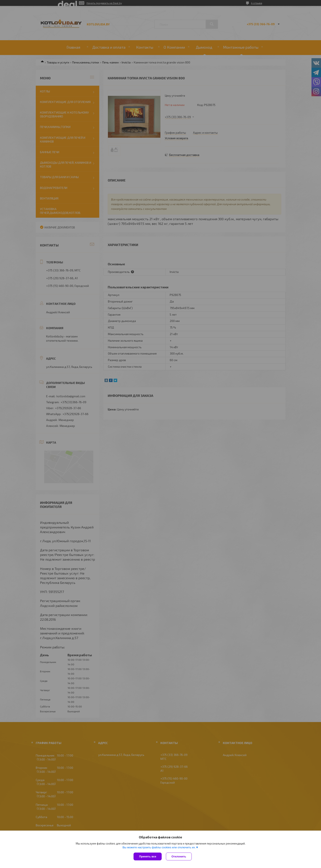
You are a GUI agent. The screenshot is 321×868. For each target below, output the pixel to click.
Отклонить (179, 856)
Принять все (148, 856)
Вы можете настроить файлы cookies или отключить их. (159, 847)
